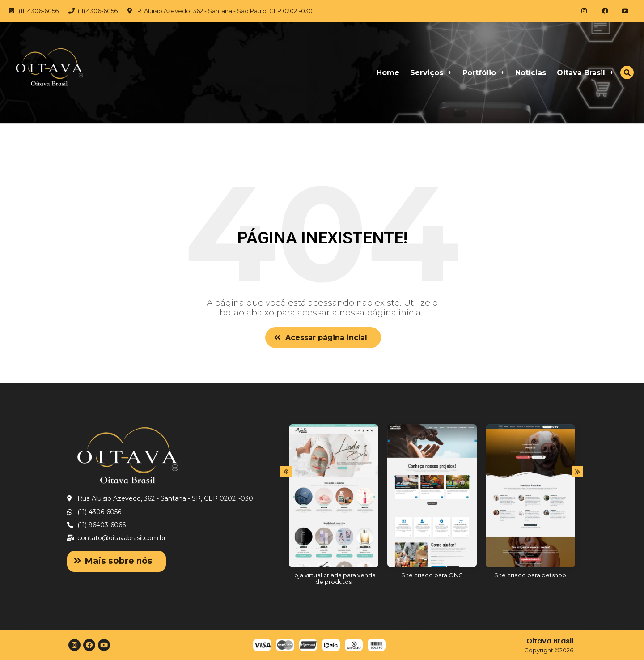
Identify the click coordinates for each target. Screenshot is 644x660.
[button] (323, 338)
